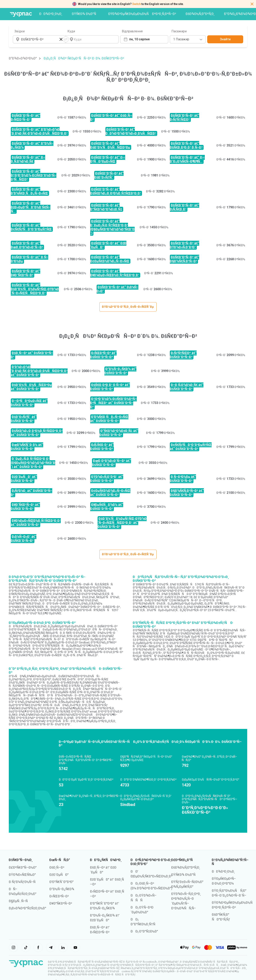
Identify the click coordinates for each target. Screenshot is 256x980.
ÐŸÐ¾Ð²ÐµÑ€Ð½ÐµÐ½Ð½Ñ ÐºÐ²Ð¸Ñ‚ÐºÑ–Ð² (142, 14)
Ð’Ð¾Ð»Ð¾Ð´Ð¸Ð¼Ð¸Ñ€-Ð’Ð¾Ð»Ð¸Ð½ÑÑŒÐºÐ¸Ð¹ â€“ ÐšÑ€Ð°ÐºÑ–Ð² (39, 371)
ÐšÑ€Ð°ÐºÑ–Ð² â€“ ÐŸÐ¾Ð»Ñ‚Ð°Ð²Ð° (184, 245)
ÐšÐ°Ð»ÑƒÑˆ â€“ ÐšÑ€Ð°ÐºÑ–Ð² (24, 419)
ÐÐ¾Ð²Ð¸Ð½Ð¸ (51, 14)
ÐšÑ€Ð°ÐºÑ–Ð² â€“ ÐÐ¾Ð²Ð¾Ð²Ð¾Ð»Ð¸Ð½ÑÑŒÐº (131, 131)
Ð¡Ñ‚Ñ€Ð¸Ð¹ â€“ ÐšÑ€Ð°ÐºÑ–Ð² (102, 447)
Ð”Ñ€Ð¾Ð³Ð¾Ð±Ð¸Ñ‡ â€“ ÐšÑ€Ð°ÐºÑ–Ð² (119, 433)
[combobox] (188, 39)
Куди (71, 31)
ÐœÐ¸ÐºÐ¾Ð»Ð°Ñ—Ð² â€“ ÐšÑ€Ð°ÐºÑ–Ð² (111, 463)
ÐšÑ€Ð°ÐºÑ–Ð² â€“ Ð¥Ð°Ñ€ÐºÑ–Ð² (25, 273)
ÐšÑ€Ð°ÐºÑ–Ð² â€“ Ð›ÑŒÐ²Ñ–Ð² (25, 117)
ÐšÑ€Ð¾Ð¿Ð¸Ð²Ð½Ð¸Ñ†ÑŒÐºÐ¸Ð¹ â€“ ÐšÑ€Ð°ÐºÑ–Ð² (37, 433)
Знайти (225, 39)
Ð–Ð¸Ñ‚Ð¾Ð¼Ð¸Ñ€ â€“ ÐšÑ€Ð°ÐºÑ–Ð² (187, 387)
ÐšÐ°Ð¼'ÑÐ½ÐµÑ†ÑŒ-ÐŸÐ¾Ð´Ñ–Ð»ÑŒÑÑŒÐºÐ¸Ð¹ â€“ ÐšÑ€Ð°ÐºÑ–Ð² (122, 523)
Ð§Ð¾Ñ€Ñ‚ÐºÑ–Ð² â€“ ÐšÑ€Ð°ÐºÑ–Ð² (187, 493)
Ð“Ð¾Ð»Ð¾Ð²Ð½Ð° (23, 58)
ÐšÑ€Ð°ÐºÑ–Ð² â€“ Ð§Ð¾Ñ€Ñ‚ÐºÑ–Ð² (184, 259)
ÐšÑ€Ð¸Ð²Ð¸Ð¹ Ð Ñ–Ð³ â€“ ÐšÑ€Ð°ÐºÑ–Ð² (110, 387)
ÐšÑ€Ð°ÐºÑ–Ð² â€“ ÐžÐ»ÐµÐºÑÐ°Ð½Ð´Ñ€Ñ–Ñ (31, 207)
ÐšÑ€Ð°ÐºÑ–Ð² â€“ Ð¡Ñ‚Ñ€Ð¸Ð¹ (184, 207)
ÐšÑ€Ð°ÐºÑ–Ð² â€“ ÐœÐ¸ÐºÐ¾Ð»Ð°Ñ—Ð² (27, 245)
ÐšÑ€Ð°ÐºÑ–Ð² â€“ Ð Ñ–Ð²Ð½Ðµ (29, 259)
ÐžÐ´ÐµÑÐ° (59, 875)
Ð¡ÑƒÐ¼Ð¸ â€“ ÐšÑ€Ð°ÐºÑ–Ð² (31, 493)
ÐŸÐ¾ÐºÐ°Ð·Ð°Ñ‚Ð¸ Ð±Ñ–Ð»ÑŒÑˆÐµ (128, 307)
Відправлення (132, 31)
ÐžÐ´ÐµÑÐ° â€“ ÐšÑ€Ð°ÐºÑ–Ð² (24, 479)
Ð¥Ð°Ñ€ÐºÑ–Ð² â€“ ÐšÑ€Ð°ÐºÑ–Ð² (25, 507)
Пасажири (179, 31)
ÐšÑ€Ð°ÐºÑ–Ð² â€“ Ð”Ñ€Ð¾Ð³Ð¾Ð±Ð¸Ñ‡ (106, 207)
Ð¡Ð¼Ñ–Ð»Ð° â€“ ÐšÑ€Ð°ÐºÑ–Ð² (24, 539)
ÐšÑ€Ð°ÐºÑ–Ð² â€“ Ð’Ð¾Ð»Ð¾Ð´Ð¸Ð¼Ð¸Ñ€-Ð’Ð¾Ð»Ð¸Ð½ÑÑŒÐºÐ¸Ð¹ (39, 131)
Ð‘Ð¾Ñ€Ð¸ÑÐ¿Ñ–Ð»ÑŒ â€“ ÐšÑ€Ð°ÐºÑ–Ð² (109, 419)
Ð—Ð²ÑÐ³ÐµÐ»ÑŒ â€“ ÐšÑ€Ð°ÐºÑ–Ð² (29, 403)
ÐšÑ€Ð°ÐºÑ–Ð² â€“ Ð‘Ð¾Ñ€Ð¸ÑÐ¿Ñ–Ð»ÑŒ (29, 191)
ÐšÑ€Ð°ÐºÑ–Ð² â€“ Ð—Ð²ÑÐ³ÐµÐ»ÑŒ (108, 159)
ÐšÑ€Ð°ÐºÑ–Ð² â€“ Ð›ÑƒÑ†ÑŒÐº (184, 117)
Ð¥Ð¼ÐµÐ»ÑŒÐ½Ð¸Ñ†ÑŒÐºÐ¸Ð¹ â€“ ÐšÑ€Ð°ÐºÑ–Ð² (36, 523)
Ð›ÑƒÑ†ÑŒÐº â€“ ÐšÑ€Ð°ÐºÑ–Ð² (183, 355)
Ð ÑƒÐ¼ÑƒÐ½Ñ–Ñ (23, 882)
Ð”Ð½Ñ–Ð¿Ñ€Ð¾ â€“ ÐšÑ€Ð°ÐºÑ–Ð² (120, 371)
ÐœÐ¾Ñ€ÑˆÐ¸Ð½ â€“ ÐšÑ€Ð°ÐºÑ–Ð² (27, 447)
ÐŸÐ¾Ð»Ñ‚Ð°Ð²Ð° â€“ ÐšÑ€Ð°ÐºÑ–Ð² (107, 479)
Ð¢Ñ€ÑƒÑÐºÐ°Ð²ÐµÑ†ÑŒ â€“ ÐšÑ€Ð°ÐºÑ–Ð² (191, 447)
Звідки (19, 31)
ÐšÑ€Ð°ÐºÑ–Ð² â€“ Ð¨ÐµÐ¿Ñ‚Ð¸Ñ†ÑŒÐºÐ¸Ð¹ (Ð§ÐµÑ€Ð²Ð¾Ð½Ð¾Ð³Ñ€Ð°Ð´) (112, 227)
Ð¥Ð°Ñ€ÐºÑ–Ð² (61, 903)
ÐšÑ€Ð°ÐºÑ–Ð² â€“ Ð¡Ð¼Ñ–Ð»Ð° (117, 289)
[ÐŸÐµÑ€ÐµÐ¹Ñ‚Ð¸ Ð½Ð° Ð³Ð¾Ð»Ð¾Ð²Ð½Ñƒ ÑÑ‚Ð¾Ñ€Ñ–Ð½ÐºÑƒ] (21, 14)
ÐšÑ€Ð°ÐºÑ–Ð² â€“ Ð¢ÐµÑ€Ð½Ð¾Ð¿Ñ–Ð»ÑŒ (110, 259)
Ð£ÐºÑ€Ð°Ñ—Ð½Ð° (23, 868)
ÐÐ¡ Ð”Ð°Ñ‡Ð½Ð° (144, 931)
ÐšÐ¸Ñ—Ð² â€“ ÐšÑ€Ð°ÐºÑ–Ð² (32, 355)
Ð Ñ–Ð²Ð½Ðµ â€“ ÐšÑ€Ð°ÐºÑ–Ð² (183, 479)
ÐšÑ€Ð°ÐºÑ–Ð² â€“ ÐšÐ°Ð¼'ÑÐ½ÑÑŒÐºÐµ (110, 145)
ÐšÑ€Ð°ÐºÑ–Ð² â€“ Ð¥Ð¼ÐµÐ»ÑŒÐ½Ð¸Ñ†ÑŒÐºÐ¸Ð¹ (115, 273)
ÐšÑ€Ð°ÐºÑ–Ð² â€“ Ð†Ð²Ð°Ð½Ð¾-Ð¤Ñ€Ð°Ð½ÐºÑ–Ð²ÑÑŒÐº (34, 175)
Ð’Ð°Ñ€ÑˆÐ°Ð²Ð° (61, 882)
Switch (136, 4)
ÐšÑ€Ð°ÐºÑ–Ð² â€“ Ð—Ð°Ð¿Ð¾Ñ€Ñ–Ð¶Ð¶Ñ (187, 159)
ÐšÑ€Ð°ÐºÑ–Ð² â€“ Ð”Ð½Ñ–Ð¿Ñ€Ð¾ (32, 145)
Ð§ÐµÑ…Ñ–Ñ (19, 901)
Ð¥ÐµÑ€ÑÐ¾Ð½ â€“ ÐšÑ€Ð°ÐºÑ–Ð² (107, 507)
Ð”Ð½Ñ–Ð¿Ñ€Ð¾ (62, 889)
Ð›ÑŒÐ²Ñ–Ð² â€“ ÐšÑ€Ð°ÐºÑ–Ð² (103, 355)
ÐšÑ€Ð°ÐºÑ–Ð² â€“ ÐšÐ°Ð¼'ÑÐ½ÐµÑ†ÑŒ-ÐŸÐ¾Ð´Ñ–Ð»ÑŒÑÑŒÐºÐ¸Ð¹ (35, 289)
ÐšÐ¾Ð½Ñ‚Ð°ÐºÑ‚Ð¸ (200, 14)
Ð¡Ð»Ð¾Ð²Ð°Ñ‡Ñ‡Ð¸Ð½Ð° (27, 908)
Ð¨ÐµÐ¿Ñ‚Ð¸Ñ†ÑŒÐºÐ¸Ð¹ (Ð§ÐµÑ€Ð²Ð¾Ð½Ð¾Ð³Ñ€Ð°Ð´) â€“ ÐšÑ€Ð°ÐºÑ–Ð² (33, 463)
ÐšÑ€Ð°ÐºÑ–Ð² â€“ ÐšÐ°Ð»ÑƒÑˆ (109, 175)
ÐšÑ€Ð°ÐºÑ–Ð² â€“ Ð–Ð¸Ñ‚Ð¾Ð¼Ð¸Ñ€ (28, 159)
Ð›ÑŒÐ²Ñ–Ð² (59, 896)
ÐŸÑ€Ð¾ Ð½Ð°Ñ (85, 14)
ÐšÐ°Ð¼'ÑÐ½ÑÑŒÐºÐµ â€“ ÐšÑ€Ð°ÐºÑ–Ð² (31, 387)
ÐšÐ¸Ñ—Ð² (57, 868)
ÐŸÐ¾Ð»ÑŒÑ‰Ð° (22, 875)
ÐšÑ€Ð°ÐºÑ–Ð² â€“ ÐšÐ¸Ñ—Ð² (111, 117)
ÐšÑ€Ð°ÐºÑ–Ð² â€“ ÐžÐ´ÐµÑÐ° (108, 245)
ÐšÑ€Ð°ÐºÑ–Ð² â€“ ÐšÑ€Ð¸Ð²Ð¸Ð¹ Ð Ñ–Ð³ (186, 145)
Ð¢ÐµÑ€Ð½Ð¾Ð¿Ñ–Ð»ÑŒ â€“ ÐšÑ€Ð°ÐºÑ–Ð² (110, 493)
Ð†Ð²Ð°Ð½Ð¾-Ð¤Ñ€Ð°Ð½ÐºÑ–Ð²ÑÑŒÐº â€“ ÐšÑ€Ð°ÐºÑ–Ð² (113, 403)
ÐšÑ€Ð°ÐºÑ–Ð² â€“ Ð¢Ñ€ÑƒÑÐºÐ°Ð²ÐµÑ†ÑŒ (31, 227)
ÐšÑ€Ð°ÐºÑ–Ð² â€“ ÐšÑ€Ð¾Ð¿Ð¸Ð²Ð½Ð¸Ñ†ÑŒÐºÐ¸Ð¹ (116, 191)
